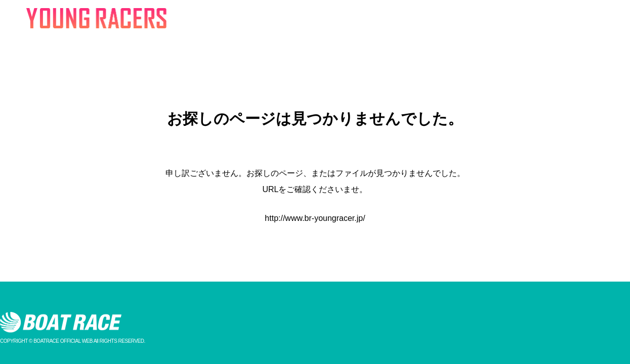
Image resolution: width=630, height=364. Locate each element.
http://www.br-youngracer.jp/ (315, 218)
